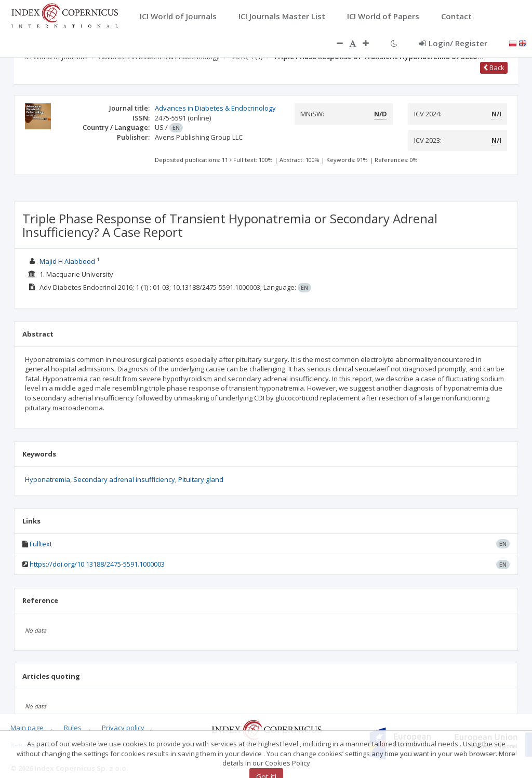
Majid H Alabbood (67, 261)
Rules (73, 728)
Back (494, 68)
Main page (27, 728)
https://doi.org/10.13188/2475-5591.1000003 (97, 564)
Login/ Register (453, 43)
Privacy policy (123, 728)
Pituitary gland (201, 479)
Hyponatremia (48, 479)
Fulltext (41, 544)
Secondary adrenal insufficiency (124, 479)
